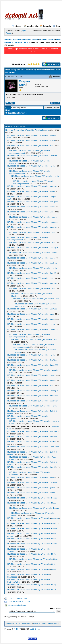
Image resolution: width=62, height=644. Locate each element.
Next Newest (19, 113)
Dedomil (54, 498)
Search (17, 26)
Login (24, 31)
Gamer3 (53, 375)
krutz (53, 523)
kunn (52, 314)
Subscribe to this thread (17, 605)
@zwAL (53, 488)
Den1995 (53, 483)
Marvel (52, 191)
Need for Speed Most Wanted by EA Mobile (25, 130)
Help (57, 26)
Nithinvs (53, 442)
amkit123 (53, 437)
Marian (52, 380)
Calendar (46, 26)
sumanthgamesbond (17, 153)
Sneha (52, 140)
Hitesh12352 (14, 163)
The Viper (54, 360)
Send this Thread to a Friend (19, 602)
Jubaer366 (54, 365)
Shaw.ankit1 (54, 447)
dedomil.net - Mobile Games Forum (21, 40)
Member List (31, 26)
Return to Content (40, 623)
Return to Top (27, 623)
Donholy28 (54, 248)
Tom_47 (53, 273)
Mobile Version (53, 623)
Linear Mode (55, 69)
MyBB (16, 629)
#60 (59, 77)
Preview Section (47, 40)
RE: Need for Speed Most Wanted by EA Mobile (29, 498)
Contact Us (10, 623)
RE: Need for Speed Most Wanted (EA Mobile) (28, 135)
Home (18, 623)
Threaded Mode (42, 69)
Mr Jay (54, 554)
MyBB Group (35, 629)
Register (9, 33)
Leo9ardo (53, 156)
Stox (47, 130)
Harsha (53, 166)
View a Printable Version (18, 598)
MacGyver (54, 186)
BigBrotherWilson (14, 582)
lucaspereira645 (13, 419)
